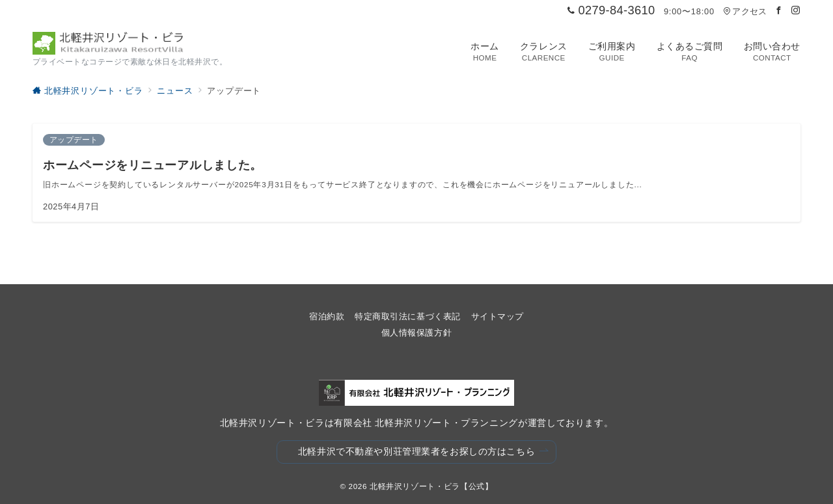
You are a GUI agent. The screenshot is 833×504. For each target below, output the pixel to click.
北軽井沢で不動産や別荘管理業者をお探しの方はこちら (424, 452)
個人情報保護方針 (416, 333)
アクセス (745, 11)
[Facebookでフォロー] (779, 11)
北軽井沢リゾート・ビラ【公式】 (431, 486)
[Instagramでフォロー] (796, 11)
